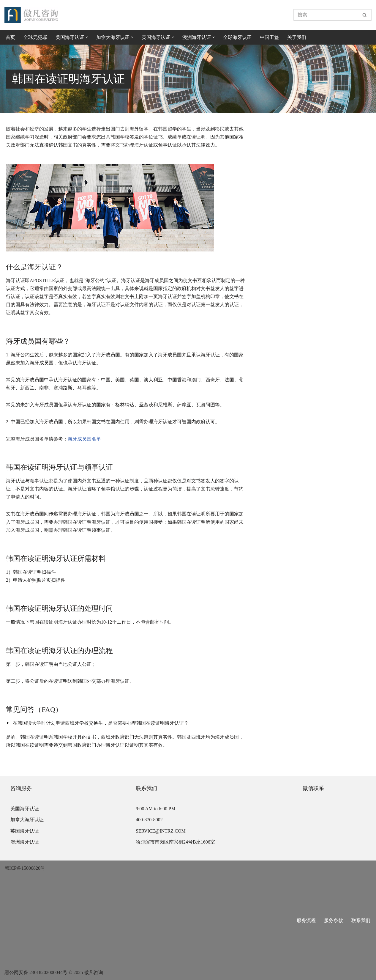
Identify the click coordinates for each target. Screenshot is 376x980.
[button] (87, 37)
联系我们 (361, 920)
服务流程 (306, 920)
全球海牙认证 (237, 37)
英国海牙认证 (25, 831)
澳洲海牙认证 (25, 842)
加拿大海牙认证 (27, 820)
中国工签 (269, 37)
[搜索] (326, 15)
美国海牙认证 (25, 809)
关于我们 (297, 37)
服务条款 (334, 920)
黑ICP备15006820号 (25, 868)
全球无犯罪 (35, 37)
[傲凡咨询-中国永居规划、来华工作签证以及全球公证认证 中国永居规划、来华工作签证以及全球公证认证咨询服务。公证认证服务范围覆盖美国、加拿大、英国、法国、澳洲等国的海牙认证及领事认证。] (31, 15)
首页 (10, 37)
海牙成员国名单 (84, 439)
